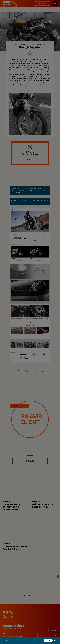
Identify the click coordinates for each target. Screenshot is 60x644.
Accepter (47, 641)
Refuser (55, 641)
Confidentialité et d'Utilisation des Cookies (15, 641)
